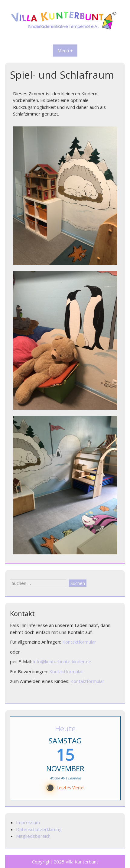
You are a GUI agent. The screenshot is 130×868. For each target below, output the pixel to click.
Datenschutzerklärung (39, 829)
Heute (65, 728)
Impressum (28, 822)
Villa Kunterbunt (82, 862)
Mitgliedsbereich (33, 836)
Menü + (65, 51)
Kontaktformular (79, 642)
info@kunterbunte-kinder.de (62, 661)
